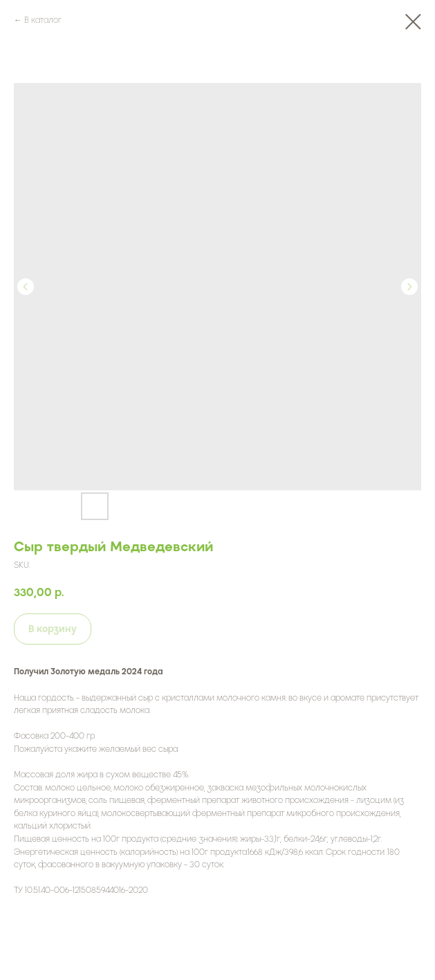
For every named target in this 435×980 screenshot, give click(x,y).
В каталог (43, 20)
